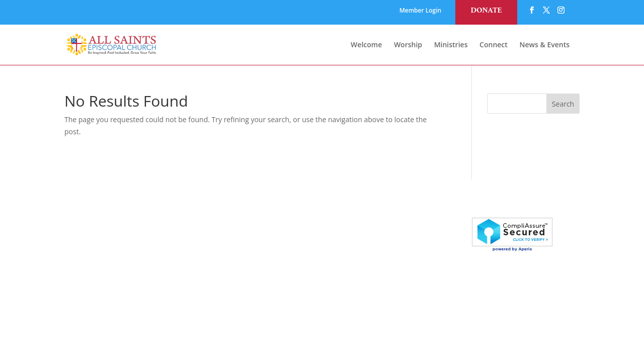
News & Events (545, 45)
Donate (486, 11)
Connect (494, 45)
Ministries (451, 45)
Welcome (366, 45)
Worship (408, 45)
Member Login (421, 11)
